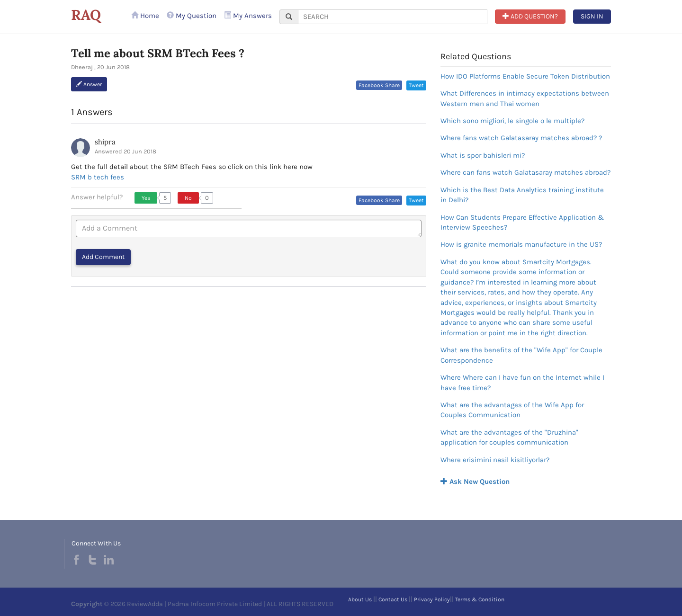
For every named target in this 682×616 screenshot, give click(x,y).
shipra (105, 142)
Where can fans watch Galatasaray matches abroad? (525, 172)
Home (145, 16)
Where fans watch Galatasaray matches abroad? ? (521, 138)
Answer (89, 84)
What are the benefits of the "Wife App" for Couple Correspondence (521, 355)
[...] (393, 17)
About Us (360, 599)
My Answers (248, 16)
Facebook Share (379, 85)
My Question (192, 16)
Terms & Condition (480, 599)
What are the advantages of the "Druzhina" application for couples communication (509, 437)
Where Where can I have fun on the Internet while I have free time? (522, 382)
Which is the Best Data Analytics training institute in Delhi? (522, 195)
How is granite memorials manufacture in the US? (521, 244)
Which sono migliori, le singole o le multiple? (512, 121)
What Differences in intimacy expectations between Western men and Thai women (525, 98)
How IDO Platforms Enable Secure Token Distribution (525, 76)
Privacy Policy (432, 599)
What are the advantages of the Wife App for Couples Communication (512, 410)
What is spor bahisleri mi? (483, 155)
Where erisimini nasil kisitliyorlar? (495, 460)
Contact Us (393, 599)
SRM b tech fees (98, 177)
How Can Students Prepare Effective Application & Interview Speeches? (522, 222)
